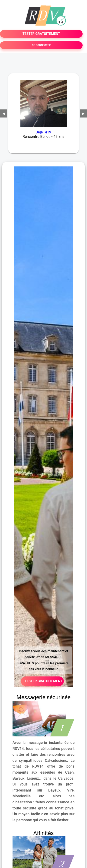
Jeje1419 (43, 132)
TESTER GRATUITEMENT (41, 34)
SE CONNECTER (41, 45)
